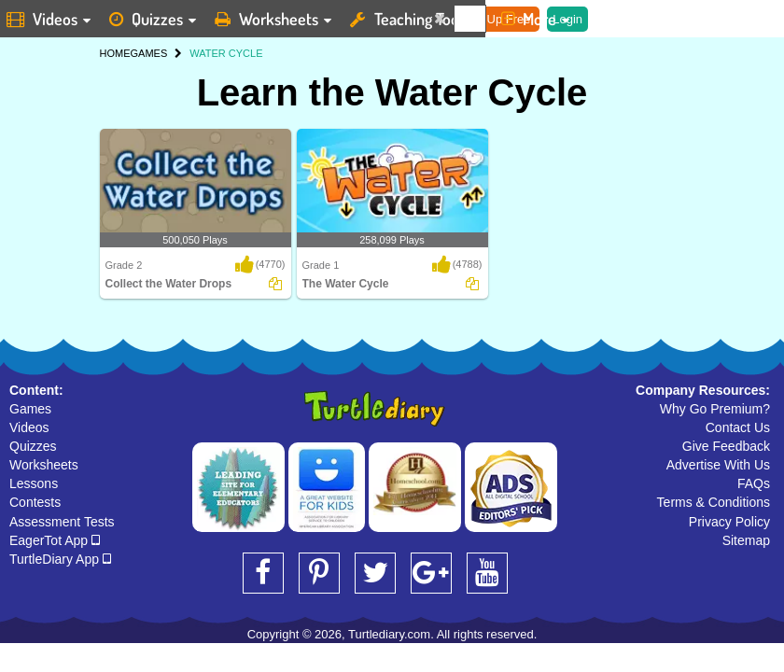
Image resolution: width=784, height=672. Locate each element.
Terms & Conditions (714, 502)
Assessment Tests (62, 522)
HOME (115, 53)
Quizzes (33, 446)
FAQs (754, 483)
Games (30, 409)
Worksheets (44, 465)
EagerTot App (55, 540)
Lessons (34, 483)
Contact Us (738, 427)
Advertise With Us (718, 465)
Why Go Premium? (715, 409)
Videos (29, 427)
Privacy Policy (729, 522)
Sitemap (746, 540)
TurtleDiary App (60, 559)
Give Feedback (726, 446)
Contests (35, 502)
